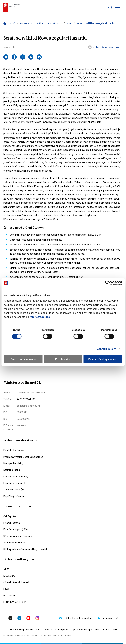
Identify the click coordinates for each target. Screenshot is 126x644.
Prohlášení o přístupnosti (57, 629)
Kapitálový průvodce (14, 496)
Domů (12, 23)
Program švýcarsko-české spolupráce (23, 457)
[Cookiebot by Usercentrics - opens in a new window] (108, 283)
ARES (6, 569)
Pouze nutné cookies (23, 359)
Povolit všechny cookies (103, 359)
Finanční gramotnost (14, 483)
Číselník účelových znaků (16, 582)
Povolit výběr (63, 359)
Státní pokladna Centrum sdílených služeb (25, 549)
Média (40, 23)
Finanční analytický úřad (16, 529)
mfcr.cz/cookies (40, 317)
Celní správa (10, 516)
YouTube (28, 618)
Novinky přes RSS (109, 618)
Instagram (37, 618)
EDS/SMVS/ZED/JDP (15, 602)
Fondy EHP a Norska (14, 450)
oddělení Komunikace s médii (107, 47)
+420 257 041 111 (26, 399)
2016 (69, 23)
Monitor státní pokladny (16, 477)
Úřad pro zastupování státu (18, 536)
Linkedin (19, 618)
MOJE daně (9, 576)
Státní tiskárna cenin (14, 543)
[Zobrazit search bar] (110, 8)
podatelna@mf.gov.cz (28, 406)
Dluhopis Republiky (13, 463)
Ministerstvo (26, 23)
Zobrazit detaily (106, 349)
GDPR (115, 629)
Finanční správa (12, 523)
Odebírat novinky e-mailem (76, 618)
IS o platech (9, 596)
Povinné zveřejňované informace (26, 629)
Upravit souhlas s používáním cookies (90, 629)
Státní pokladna (12, 470)
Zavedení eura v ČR (14, 490)
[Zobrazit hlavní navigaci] (118, 7)
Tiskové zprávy (55, 23)
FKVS (6, 589)
